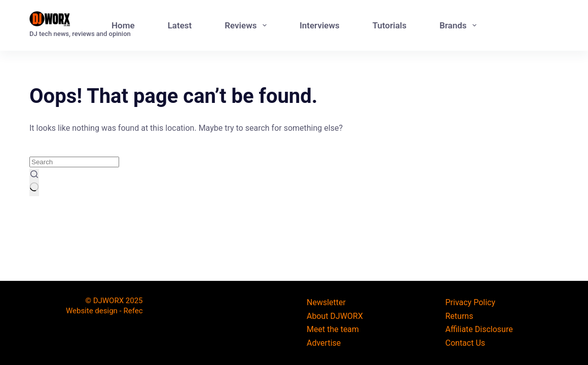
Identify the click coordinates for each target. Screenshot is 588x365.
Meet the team (333, 329)
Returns (460, 316)
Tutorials (390, 25)
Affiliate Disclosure (479, 329)
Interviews (320, 25)
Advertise (324, 343)
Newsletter (326, 302)
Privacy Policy (471, 302)
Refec (133, 311)
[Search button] (34, 182)
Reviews (248, 25)
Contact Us (466, 343)
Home (123, 25)
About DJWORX (335, 316)
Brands (460, 25)
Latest (180, 25)
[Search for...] (74, 162)
